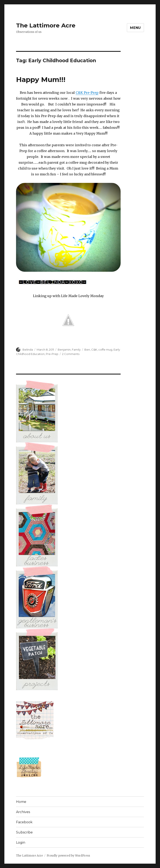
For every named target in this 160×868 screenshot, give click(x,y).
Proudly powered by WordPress (68, 856)
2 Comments (71, 354)
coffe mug (105, 350)
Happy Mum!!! (41, 79)
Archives (23, 812)
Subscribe (24, 832)
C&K (94, 350)
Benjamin (64, 350)
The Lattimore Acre (46, 25)
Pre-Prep (52, 354)
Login (21, 843)
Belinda (28, 350)
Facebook (24, 822)
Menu (135, 28)
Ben (87, 350)
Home (21, 802)
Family (76, 350)
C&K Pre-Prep (87, 93)
